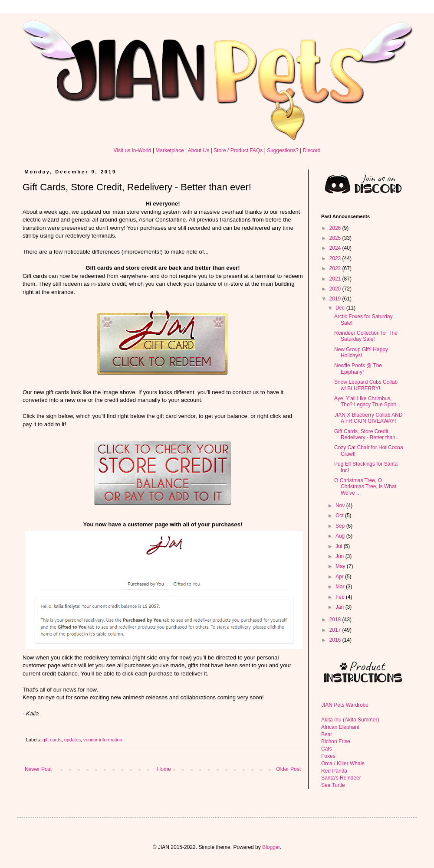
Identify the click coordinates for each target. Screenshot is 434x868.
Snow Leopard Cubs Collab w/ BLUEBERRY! (366, 385)
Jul (340, 546)
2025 (336, 238)
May (341, 566)
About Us (199, 150)
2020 (336, 289)
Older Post (288, 769)
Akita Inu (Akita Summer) (350, 720)
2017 (336, 630)
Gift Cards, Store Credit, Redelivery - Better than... (367, 434)
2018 (336, 620)
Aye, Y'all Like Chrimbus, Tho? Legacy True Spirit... (367, 401)
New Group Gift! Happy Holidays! (361, 352)
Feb (341, 597)
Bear (327, 734)
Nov (341, 506)
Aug (341, 536)
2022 (336, 268)
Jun (340, 556)
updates (72, 740)
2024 (336, 248)
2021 (336, 279)
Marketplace (169, 150)
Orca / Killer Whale (343, 764)
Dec (341, 308)
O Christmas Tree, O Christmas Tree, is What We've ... (365, 487)
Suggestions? (283, 150)
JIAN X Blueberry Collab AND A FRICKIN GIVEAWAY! (368, 418)
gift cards (52, 740)
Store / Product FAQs (238, 150)
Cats (327, 749)
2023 (336, 258)
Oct (340, 516)
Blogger (271, 847)
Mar (341, 587)
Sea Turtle (333, 785)
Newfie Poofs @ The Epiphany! (358, 369)
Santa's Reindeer (341, 778)
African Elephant (340, 727)
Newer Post (38, 769)
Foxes (328, 756)
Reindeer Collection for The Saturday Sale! (366, 336)
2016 (336, 640)
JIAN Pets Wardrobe (345, 705)
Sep (341, 526)
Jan (340, 607)
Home (164, 769)
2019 (336, 299)
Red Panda (334, 771)
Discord (312, 150)
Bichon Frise (336, 741)
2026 (336, 228)
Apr (340, 577)
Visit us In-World (133, 150)
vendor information (103, 740)
